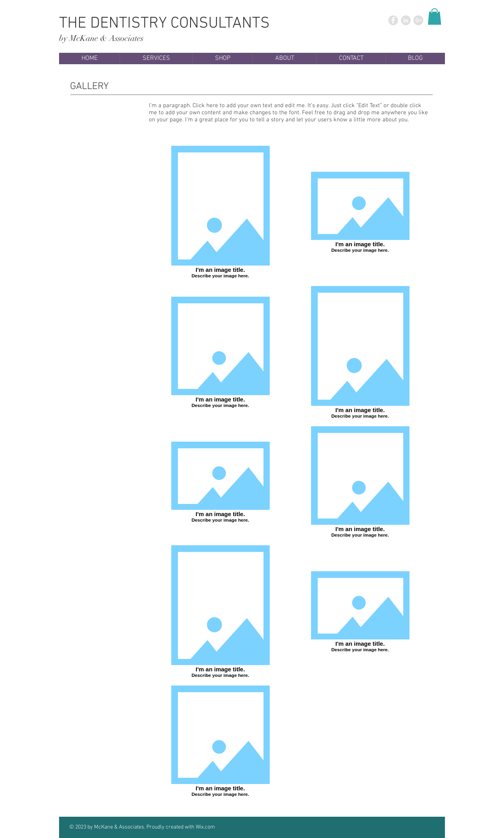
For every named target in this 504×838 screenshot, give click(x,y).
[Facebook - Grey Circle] (393, 20)
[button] (435, 17)
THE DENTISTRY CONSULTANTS (164, 24)
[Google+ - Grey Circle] (418, 20)
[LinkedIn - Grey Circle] (406, 20)
